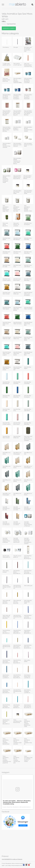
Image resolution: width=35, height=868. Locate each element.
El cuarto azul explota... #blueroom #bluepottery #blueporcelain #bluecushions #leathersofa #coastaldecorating (17, 802)
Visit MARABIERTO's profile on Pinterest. (12, 859)
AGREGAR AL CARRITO (9, 28)
